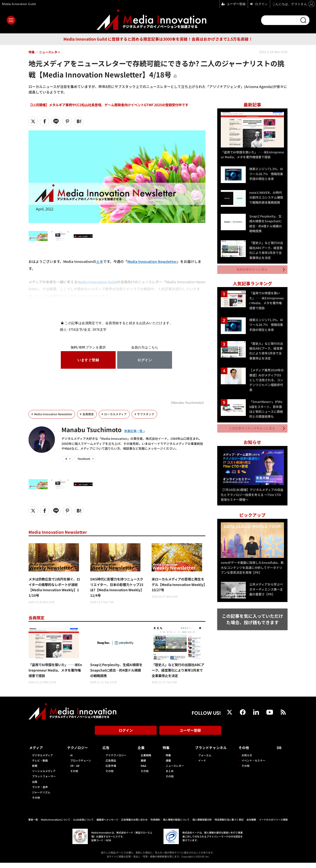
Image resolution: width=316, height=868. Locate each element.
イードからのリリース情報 (273, 825)
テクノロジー (78, 753)
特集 (165, 753)
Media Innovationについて (56, 825)
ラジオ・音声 (40, 792)
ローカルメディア (116, 414)
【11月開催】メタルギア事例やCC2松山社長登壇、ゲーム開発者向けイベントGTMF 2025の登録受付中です (113, 105)
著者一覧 (33, 825)
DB (279, 753)
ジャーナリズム (41, 797)
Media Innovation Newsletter (152, 261)
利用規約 (155, 825)
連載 (167, 766)
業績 (142, 766)
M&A (142, 771)
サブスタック (146, 414)
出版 (35, 787)
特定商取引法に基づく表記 (229, 825)
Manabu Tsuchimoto (94, 429)
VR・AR (74, 771)
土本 (100, 261)
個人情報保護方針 (202, 825)
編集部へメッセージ (107, 825)
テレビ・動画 (40, 766)
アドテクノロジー (115, 760)
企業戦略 (145, 760)
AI (71, 760)
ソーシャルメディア (44, 776)
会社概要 (251, 825)
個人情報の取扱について (176, 825)
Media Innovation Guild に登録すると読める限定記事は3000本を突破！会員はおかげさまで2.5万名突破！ (158, 39)
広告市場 (110, 771)
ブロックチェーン (80, 766)
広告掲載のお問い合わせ (134, 825)
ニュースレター (173, 771)
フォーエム (203, 760)
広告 (105, 753)
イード (200, 766)
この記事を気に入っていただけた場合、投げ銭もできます (252, 617)
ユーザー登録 (190, 737)
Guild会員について (83, 825)
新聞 (35, 771)
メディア (36, 753)
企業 (140, 753)
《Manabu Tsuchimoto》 (187, 402)
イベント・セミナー (254, 766)
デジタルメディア (42, 760)
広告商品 (110, 766)
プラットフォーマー (44, 782)
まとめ (168, 776)
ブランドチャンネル (211, 753)
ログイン (126, 737)
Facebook (84, 459)
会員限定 (89, 414)
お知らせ (248, 760)
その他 (36, 803)
